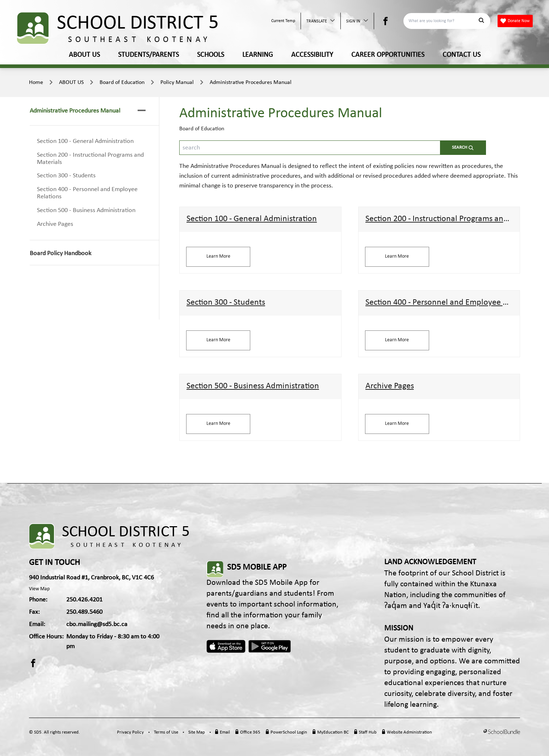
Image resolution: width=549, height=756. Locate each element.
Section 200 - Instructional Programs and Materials (90, 159)
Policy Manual (177, 83)
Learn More (218, 256)
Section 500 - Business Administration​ (86, 210)
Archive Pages (55, 224)
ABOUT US (84, 55)
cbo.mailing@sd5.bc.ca (97, 624)
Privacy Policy (130, 732)
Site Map (197, 732)
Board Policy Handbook (60, 254)
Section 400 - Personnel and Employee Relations (87, 193)
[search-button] (463, 148)
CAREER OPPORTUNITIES (388, 55)
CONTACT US (462, 55)
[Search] (443, 21)
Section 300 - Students (66, 176)
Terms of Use (166, 732)
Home (36, 83)
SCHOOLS (211, 55)
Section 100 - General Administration (85, 141)
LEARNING (258, 55)
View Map (39, 589)
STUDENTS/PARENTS (148, 55)
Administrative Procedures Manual (251, 83)
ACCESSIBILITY (312, 55)
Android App (270, 646)
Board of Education (122, 83)
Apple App (226, 646)
